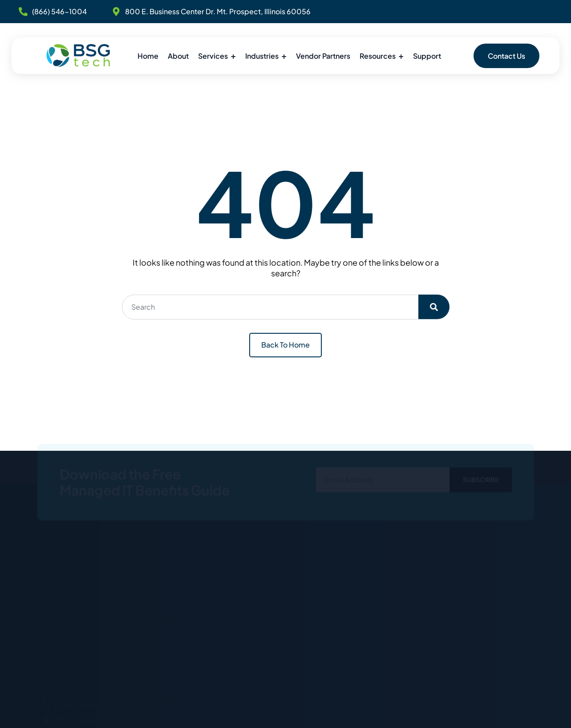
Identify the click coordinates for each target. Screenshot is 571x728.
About (178, 56)
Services (213, 56)
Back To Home (285, 345)
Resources (378, 56)
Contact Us (506, 56)
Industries (262, 56)
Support (427, 56)
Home (148, 56)
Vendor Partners (323, 56)
